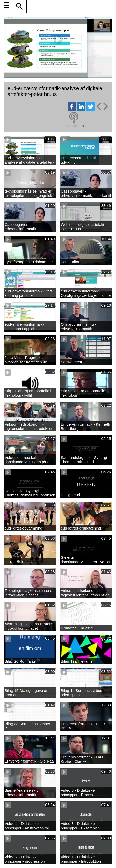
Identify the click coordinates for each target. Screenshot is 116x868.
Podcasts (76, 126)
